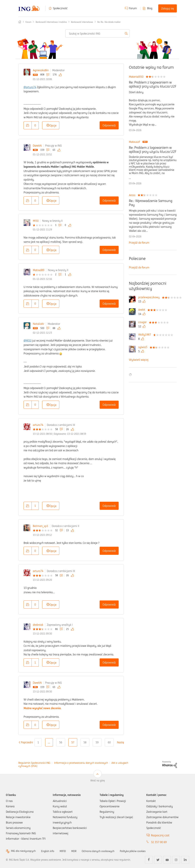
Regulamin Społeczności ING (34, 763)
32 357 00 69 (159, 842)
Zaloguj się (168, 8)
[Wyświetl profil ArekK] (142, 310)
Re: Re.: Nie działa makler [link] (109, 22)
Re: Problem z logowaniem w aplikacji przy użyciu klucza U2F (153, 84)
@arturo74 (30, 87)
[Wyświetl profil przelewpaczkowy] (150, 297)
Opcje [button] (53, 126)
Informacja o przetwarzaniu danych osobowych (81, 763)
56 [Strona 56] (61, 742)
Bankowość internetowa (82, 22)
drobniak (38, 625)
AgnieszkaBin (41, 70)
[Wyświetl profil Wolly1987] (145, 335)
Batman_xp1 (41, 526)
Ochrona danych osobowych (101, 851)
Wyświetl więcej (139, 360)
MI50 (36, 221)
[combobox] (98, 34)
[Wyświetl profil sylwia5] (144, 347)
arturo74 (38, 425)
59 (97, 742)
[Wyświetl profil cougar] (143, 322)
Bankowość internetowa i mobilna (51, 22)
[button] (28, 125)
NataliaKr (39, 324)
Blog (150, 8)
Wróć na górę (98, 781)
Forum (133, 8)
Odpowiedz (109, 125)
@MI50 (28, 340)
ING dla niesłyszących (24, 851)
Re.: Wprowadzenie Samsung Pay (151, 203)
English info (49, 851)
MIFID (65, 851)
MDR (76, 851)
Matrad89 (39, 270)
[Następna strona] (123, 742)
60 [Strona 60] (109, 742)
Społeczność (60, 8)
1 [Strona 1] (38, 742)
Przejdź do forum (139, 243)
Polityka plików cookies (137, 851)
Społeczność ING (20, 22)
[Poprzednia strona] (27, 742)
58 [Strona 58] (85, 742)
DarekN (37, 146)
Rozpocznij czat (160, 835)
